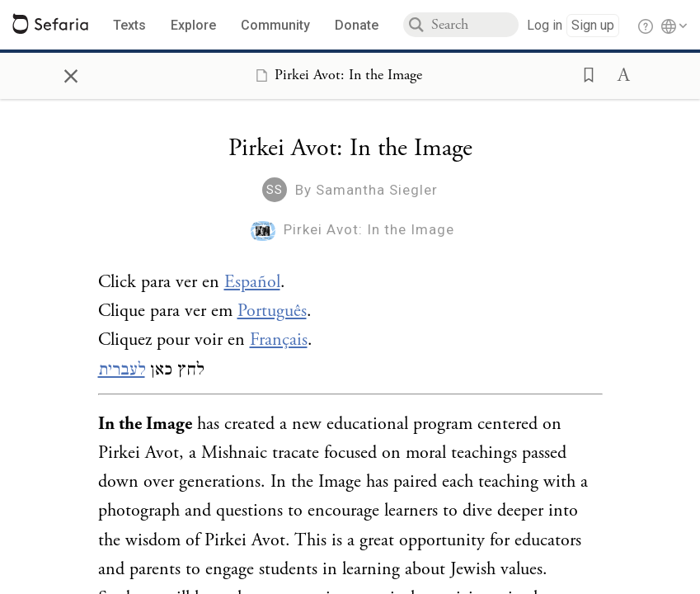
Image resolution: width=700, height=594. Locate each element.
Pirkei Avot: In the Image (369, 229)
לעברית (122, 370)
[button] (584, 73)
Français (279, 340)
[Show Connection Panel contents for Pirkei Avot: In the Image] (336, 75)
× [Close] (71, 73)
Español (252, 282)
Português (272, 311)
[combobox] (475, 25)
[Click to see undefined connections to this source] (350, 332)
